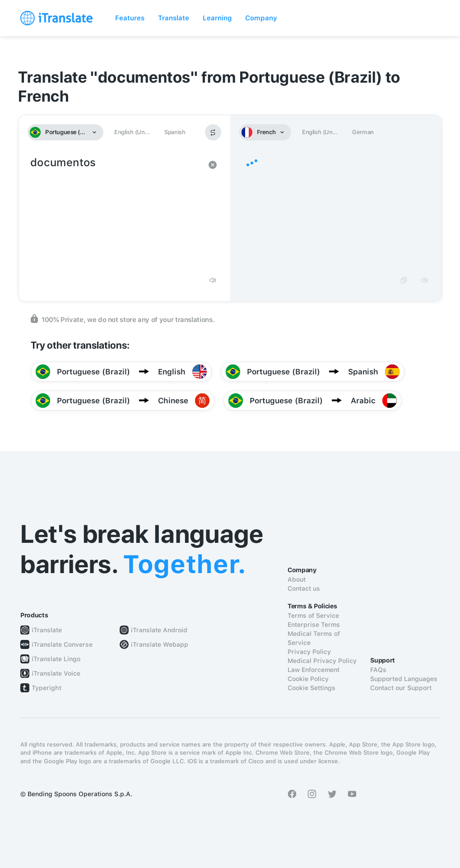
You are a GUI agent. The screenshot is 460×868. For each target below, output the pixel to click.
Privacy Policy (309, 652)
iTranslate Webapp (160, 644)
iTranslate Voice (56, 673)
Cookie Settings (311, 688)
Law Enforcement (314, 670)
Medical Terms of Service (314, 638)
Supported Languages (404, 679)
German (363, 132)
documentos (115, 212)
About (297, 579)
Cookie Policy (308, 679)
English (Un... (132, 132)
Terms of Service (313, 616)
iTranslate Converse (62, 644)
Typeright (46, 688)
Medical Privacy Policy (322, 661)
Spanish (175, 132)
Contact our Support (401, 688)
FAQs (378, 670)
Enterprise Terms (314, 625)
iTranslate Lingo (56, 659)
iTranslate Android (159, 630)
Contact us (304, 588)
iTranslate (47, 630)
